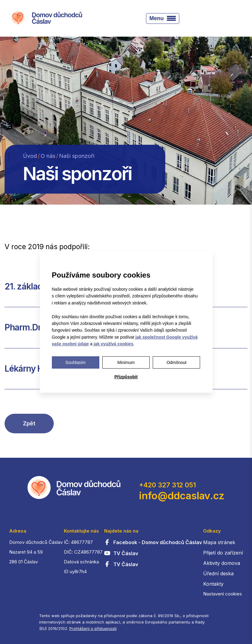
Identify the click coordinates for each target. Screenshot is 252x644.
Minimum (126, 362)
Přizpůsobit (126, 377)
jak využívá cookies (113, 344)
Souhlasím (75, 362)
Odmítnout (176, 362)
